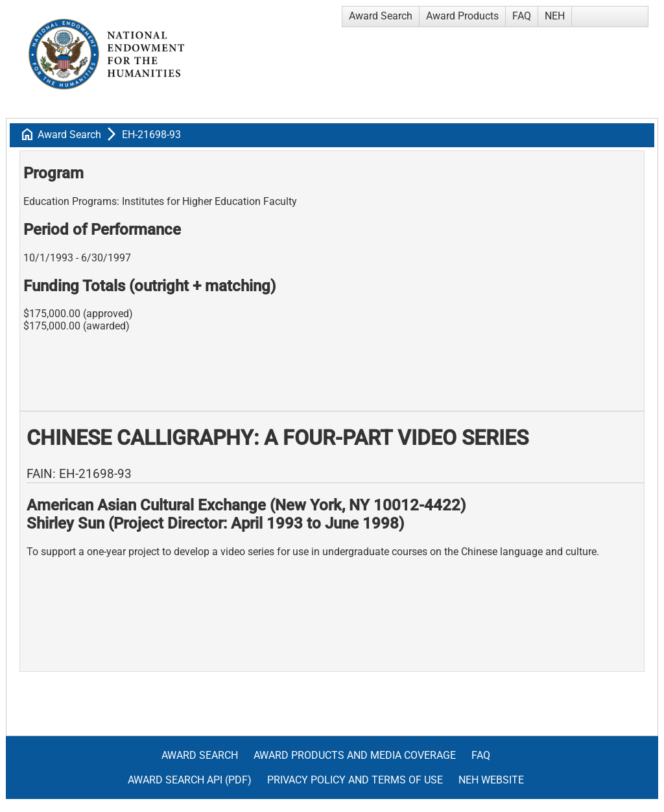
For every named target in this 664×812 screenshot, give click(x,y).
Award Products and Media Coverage (355, 755)
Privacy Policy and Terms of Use (355, 780)
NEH (555, 16)
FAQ (522, 16)
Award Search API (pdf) (190, 780)
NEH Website (491, 780)
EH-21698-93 (151, 135)
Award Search (381, 16)
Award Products (462, 16)
